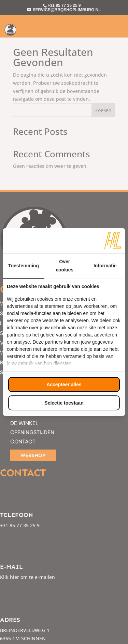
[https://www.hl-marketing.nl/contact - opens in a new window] (113, 241)
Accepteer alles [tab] (64, 384)
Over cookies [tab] (65, 266)
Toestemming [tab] (24, 266)
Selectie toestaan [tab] (64, 403)
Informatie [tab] (105, 266)
